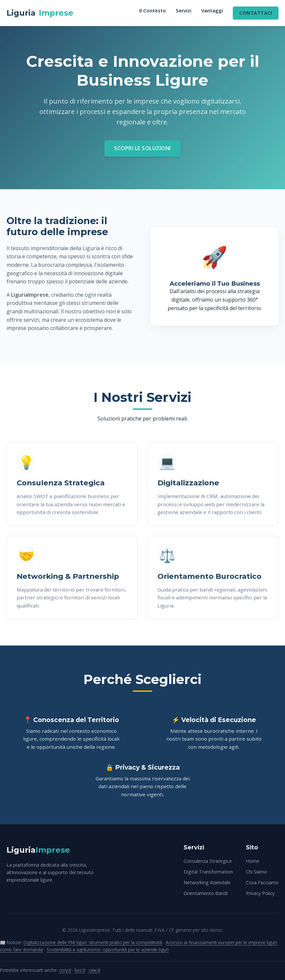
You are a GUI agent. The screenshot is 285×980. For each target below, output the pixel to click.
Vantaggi (212, 10)
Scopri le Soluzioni (142, 148)
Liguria (40, 13)
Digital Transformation (208, 872)
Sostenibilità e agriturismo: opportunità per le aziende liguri (108, 950)
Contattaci (256, 13)
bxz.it (80, 970)
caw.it (94, 970)
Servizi (184, 10)
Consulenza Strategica (208, 861)
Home (253, 861)
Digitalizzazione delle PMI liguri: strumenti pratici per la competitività (93, 942)
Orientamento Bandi (206, 893)
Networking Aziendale (207, 882)
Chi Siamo (256, 872)
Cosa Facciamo (262, 882)
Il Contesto (153, 10)
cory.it (65, 970)
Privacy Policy (260, 893)
